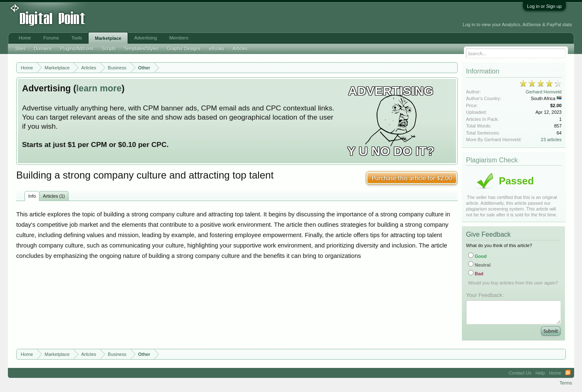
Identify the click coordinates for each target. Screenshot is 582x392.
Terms (566, 383)
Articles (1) (54, 196)
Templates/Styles (142, 49)
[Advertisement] (188, 17)
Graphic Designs (184, 49)
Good (477, 256)
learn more (99, 88)
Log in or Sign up (544, 6)
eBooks (217, 49)
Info (32, 196)
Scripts (109, 49)
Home (25, 38)
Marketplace (108, 38)
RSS (568, 373)
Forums (51, 38)
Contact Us (520, 373)
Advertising (145, 38)
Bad (476, 274)
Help (540, 373)
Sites (20, 49)
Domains (43, 49)
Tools (77, 38)
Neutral (479, 265)
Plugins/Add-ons (77, 49)
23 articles (551, 140)
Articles (240, 49)
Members (179, 38)
